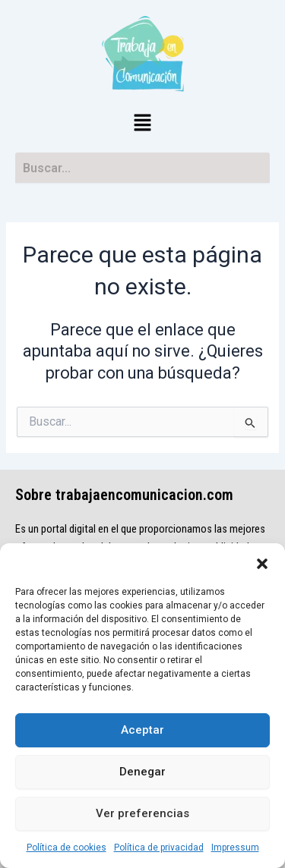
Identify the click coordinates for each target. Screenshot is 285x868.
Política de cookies (66, 848)
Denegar (142, 772)
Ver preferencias (142, 813)
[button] (262, 562)
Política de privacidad (159, 848)
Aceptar (142, 730)
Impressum (235, 848)
